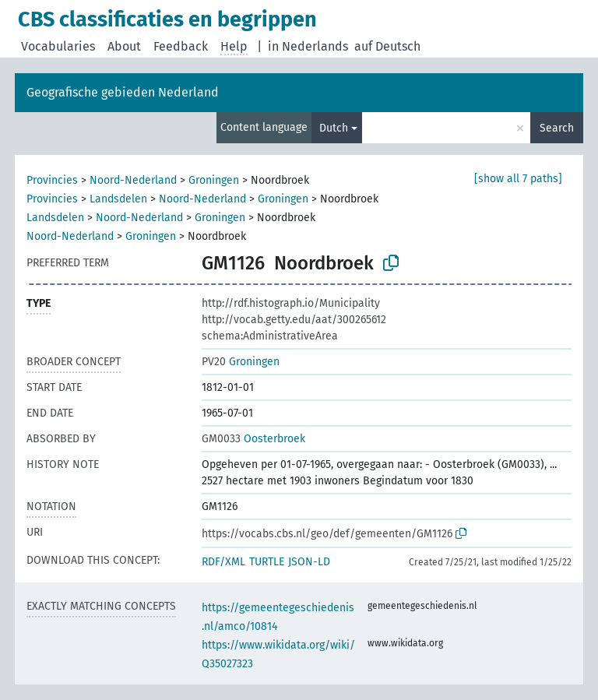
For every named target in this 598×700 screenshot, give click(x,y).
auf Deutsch (387, 46)
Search (557, 128)
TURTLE (267, 562)
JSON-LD (309, 562)
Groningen (214, 180)
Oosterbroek (253, 439)
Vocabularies (58, 46)
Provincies (52, 180)
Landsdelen (118, 199)
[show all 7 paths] (518, 179)
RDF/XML (223, 562)
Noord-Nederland (133, 180)
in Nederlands (308, 46)
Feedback (181, 46)
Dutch (334, 128)
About (124, 46)
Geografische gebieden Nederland (123, 92)
